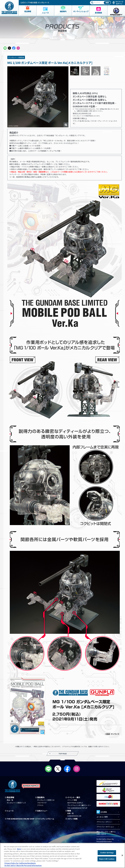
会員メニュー (43, 811)
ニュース (10, 811)
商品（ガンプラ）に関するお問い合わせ (106, 833)
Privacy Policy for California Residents (20, 863)
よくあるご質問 (102, 817)
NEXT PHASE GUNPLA (75, 803)
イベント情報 (72, 800)
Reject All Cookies (107, 859)
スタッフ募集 (73, 819)
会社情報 (102, 812)
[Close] (122, 855)
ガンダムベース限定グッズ (16, 803)
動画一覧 (71, 813)
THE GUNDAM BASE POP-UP (77, 808)
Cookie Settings (107, 853)
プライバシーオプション (105, 827)
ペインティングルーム (46, 819)
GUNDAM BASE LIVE (74, 816)
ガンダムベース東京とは (46, 800)
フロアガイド (42, 803)
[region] (62, 855)
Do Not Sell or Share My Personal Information (105, 840)
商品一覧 (10, 800)
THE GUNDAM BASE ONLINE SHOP (19, 820)
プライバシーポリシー (104, 822)
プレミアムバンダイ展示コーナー (79, 805)
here (19, 849)
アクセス (40, 805)
